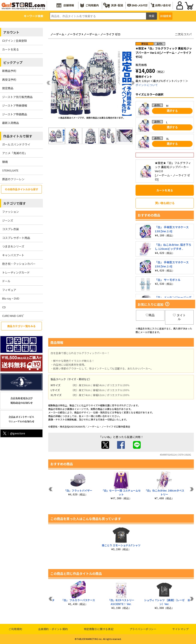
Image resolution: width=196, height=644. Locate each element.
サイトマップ (181, 629)
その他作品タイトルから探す (21, 189)
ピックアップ (13, 62)
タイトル (179, 317)
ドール (6, 281)
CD (4, 307)
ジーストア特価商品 (15, 114)
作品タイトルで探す (18, 136)
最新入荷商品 (11, 123)
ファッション (11, 212)
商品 (150, 315)
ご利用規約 (15, 629)
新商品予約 (9, 71)
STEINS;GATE (10, 170)
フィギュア (9, 290)
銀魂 (5, 162)
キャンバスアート (13, 255)
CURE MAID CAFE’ (13, 316)
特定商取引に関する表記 (99, 629)
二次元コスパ (183, 34)
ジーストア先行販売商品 (17, 97)
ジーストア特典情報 (15, 105)
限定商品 (8, 88)
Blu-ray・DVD (11, 298)
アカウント (11, 32)
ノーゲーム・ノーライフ (66, 34)
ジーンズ (8, 220)
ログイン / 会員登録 (14, 41)
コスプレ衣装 (11, 229)
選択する (172, 111)
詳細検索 (166, 16)
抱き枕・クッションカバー (19, 264)
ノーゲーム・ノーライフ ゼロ (102, 34)
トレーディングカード (16, 272)
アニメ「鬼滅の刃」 (15, 153)
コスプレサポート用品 (16, 238)
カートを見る (11, 49)
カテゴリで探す (14, 203)
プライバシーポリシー (143, 629)
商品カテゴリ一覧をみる (21, 326)
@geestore (14, 433)
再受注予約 (9, 80)
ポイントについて (147, 85)
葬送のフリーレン (13, 179)
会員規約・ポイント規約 (53, 629)
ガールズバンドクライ (16, 144)
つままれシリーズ (13, 246)
